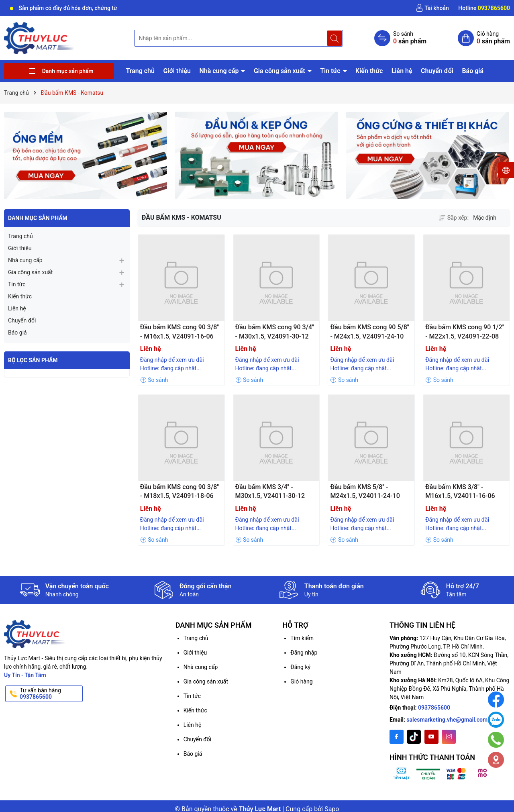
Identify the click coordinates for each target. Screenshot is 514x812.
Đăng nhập (304, 653)
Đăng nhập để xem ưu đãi (172, 360)
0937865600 (434, 708)
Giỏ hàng (301, 681)
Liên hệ (402, 71)
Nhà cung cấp (220, 71)
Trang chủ (140, 71)
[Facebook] (397, 737)
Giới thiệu (177, 71)
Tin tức (331, 71)
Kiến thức (369, 71)
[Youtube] (431, 737)
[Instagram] (449, 737)
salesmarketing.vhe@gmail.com (447, 720)
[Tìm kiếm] (335, 38)
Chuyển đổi (437, 71)
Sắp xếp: (454, 218)
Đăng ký (300, 667)
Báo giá (473, 71)
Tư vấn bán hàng (50, 694)
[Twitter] (414, 737)
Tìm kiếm (302, 638)
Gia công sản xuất (280, 71)
